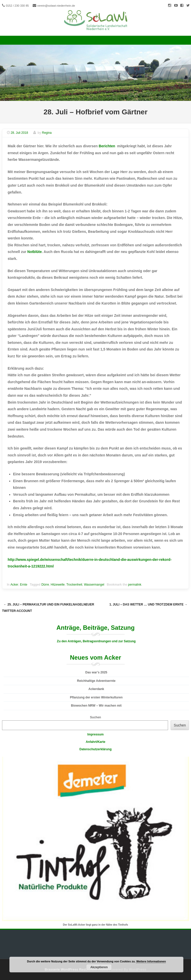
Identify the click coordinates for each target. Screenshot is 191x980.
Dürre (45, 585)
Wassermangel (94, 585)
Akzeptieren (99, 967)
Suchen (95, 717)
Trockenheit (74, 585)
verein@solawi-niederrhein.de (56, 6)
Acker (14, 585)
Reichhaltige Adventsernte (96, 681)
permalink (135, 585)
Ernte (24, 585)
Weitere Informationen (151, 961)
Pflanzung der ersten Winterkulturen (96, 697)
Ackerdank (96, 689)
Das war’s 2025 (96, 672)
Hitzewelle (58, 585)
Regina (47, 133)
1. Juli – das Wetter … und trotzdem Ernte (148, 604)
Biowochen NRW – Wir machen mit (96, 706)
